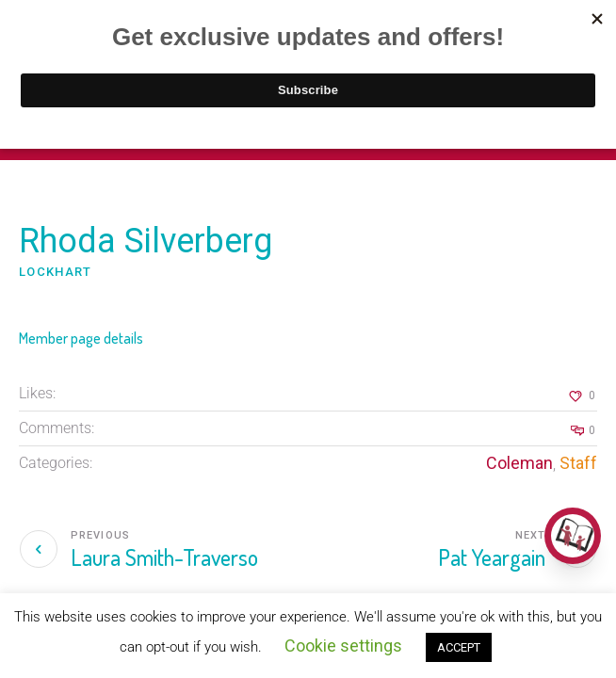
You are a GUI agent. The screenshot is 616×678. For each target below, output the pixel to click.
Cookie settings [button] (343, 646)
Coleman (519, 463)
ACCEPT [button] (459, 647)
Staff (578, 463)
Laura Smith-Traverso (164, 557)
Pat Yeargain (492, 557)
